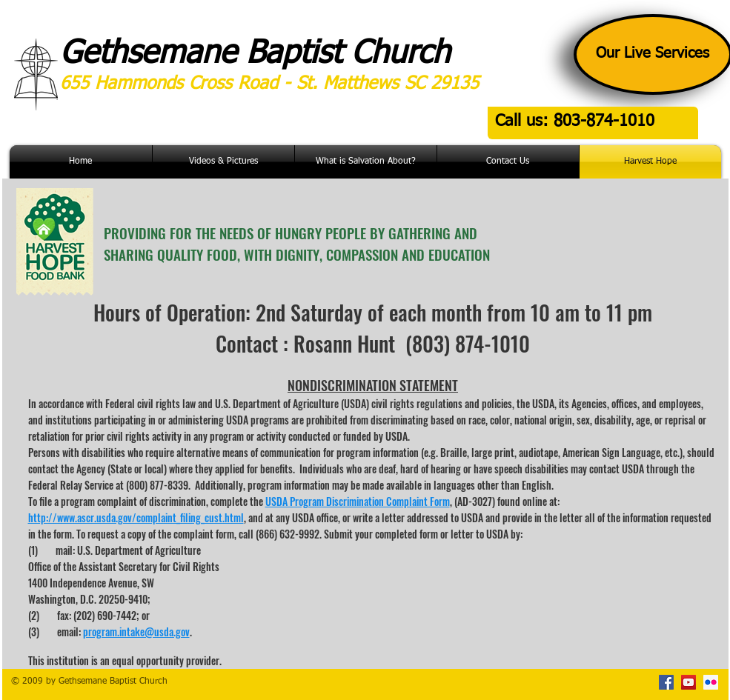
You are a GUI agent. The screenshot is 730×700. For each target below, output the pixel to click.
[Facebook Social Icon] (666, 682)
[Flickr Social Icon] (711, 682)
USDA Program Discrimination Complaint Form (358, 501)
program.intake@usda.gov (136, 631)
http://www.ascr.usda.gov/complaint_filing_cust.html (136, 517)
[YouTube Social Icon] (688, 682)
